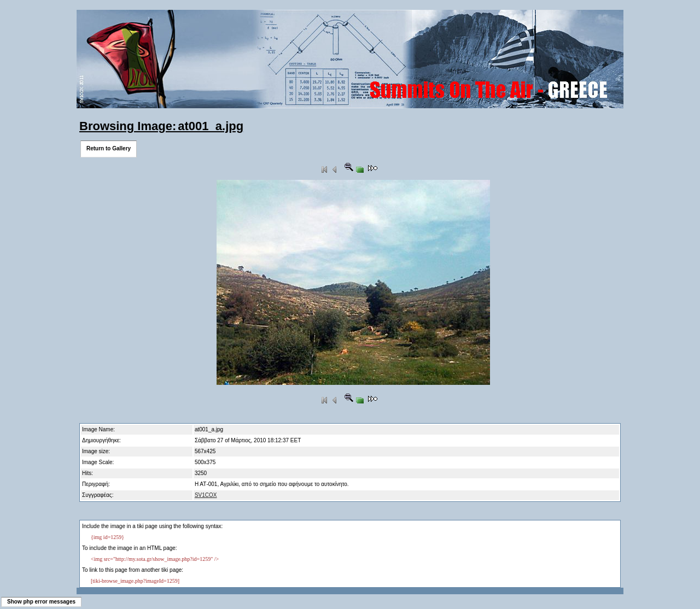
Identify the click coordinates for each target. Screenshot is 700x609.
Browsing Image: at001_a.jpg (161, 126)
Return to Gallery (109, 148)
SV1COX (206, 495)
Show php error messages (41, 602)
